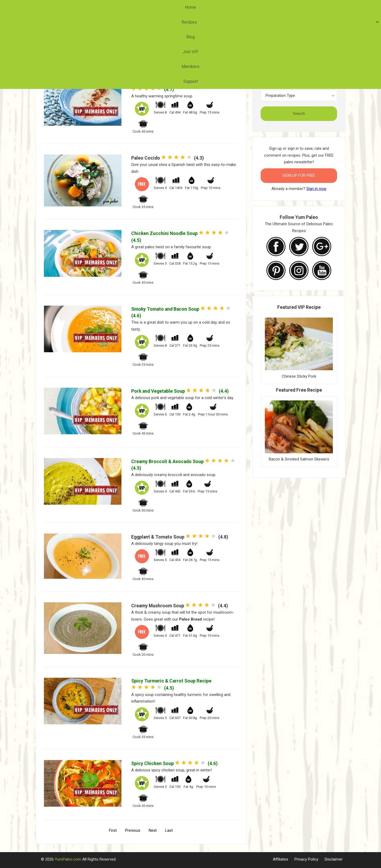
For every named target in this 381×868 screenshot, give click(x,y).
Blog (175, 7)
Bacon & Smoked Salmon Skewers (299, 459)
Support (252, 7)
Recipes (150, 7)
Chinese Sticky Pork (299, 376)
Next (153, 830)
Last (169, 830)
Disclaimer (334, 859)
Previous (133, 830)
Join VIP (198, 7)
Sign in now (316, 189)
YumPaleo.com (68, 859)
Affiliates (280, 859)
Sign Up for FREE (299, 175)
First (113, 830)
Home (126, 7)
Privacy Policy (306, 859)
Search (299, 114)
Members (225, 7)
